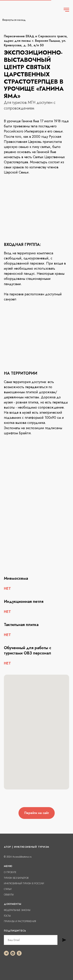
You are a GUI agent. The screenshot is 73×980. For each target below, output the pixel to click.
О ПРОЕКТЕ (10, 872)
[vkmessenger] (13, 953)
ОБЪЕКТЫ (9, 895)
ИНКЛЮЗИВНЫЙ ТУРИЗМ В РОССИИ (24, 883)
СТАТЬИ (8, 889)
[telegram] (6, 953)
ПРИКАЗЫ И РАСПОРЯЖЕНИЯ (20, 921)
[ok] (19, 953)
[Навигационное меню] (66, 10)
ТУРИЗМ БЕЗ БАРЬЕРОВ (16, 878)
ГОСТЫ (7, 916)
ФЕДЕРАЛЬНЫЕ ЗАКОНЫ (17, 910)
